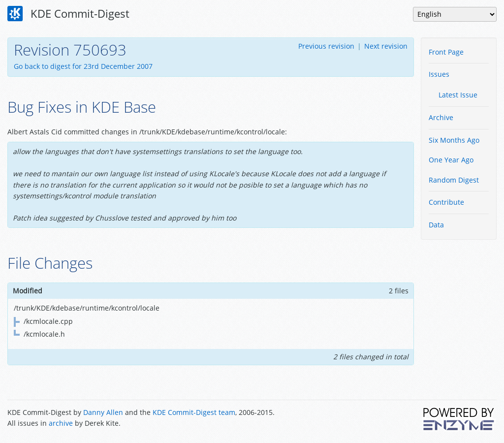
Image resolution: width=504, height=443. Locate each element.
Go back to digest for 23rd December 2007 (83, 66)
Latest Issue (458, 95)
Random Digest (454, 180)
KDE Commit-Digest (68, 14)
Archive (441, 117)
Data (436, 225)
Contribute (446, 202)
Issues (439, 74)
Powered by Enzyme (459, 419)
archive (61, 423)
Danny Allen (103, 412)
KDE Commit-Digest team (194, 412)
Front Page (446, 52)
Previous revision (326, 46)
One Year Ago (451, 160)
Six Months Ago (454, 140)
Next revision (386, 46)
